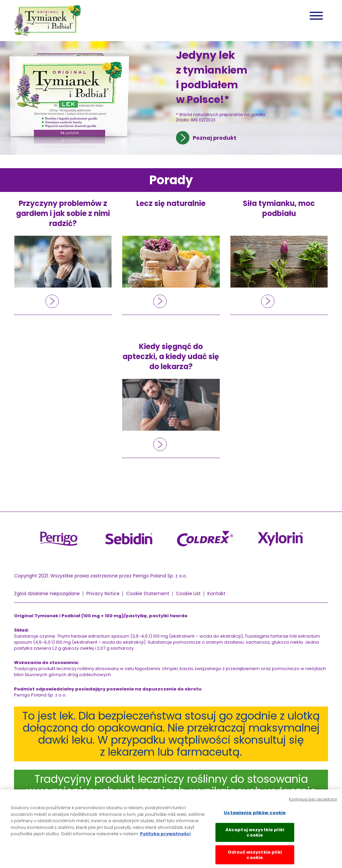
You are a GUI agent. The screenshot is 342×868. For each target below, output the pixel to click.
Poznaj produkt (215, 138)
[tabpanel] (171, 98)
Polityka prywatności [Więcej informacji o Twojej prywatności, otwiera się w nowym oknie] (165, 836)
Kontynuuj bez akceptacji (313, 801)
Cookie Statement (148, 593)
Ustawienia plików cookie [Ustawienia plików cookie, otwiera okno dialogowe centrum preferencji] (255, 815)
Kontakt (216, 593)
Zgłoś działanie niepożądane (47, 593)
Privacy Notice (103, 593)
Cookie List (188, 593)
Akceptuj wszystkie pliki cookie (255, 834)
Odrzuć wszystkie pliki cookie (255, 857)
